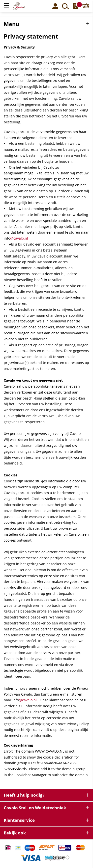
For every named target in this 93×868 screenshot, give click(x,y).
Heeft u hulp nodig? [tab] (24, 795)
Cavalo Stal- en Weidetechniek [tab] (35, 808)
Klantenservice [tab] (19, 820)
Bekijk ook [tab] (15, 833)
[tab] (46, 24)
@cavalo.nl (19, 238)
